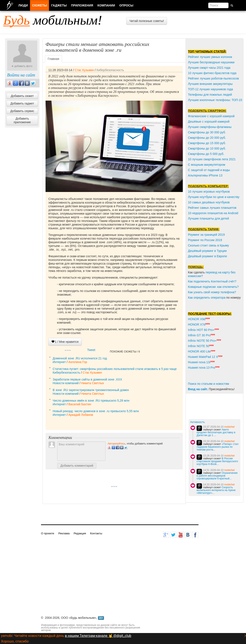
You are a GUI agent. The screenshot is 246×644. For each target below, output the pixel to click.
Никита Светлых (93, 383)
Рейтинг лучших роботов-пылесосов (213, 78)
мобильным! (53, 20)
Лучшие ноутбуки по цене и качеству (214, 197)
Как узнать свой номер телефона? (212, 292)
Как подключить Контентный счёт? (212, 281)
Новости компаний (66, 383)
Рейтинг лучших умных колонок (210, 57)
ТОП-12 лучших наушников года (210, 89)
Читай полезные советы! (147, 21)
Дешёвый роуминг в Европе (207, 256)
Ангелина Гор (78, 362)
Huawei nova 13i (199, 362)
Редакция (80, 533)
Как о (192, 298)
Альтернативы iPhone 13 (205, 175)
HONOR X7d (197, 324)
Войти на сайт (21, 75)
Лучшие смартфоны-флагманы (210, 127)
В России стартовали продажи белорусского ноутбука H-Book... (217, 461)
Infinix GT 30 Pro (199, 335)
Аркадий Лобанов (81, 415)
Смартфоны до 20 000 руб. (207, 138)
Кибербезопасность (110, 70)
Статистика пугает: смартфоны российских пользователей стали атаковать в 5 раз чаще (115, 369)
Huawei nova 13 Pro (202, 368)
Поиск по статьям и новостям (208, 384)
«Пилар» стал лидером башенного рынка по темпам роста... (218, 447)
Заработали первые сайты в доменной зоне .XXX (87, 379)
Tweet (91, 350)
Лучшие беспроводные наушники (211, 62)
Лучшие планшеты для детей (208, 218)
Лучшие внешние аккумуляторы (210, 84)
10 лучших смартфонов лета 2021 (212, 159)
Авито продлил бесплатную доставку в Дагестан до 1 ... (216, 432)
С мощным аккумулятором (207, 165)
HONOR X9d (197, 319)
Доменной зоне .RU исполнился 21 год (80, 358)
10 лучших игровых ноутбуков (209, 192)
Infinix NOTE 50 (199, 346)
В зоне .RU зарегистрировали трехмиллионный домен (91, 390)
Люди (23, 5)
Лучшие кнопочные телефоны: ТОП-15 (215, 100)
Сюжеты (39, 5)
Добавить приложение (22, 120)
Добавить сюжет (22, 96)
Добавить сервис (22, 111)
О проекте (48, 533)
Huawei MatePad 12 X (203, 357)
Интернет (59, 362)
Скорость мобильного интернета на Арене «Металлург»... (216, 490)
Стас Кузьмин (84, 70)
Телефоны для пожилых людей (210, 95)
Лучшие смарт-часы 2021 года (209, 68)
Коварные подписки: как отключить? (213, 287)
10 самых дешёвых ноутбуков (209, 202)
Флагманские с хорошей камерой (211, 116)
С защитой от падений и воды (209, 170)
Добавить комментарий (77, 466)
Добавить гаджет (22, 103)
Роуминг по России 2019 (205, 240)
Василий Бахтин (80, 404)
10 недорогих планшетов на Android (213, 213)
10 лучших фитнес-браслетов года (212, 73)
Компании (106, 5)
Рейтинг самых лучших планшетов (212, 208)
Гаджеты (59, 5)
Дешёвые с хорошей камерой (209, 122)
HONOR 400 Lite (199, 351)
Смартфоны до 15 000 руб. (207, 143)
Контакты (96, 533)
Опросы (126, 5)
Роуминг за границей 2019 (206, 235)
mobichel (229, 427)
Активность (197, 422)
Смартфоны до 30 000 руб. (207, 132)
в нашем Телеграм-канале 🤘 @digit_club (98, 636)
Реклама (64, 533)
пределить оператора (210, 298)
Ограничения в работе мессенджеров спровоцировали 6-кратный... (217, 476)
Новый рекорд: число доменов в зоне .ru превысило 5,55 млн (96, 411)
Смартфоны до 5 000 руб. (206, 154)
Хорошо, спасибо (15, 641)
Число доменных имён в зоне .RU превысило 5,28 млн (91, 401)
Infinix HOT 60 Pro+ (201, 330)
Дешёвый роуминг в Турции (207, 251)
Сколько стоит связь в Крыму (208, 245)
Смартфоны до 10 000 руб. (207, 148)
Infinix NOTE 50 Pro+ (202, 341)
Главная (53, 59)
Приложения (82, 5)
